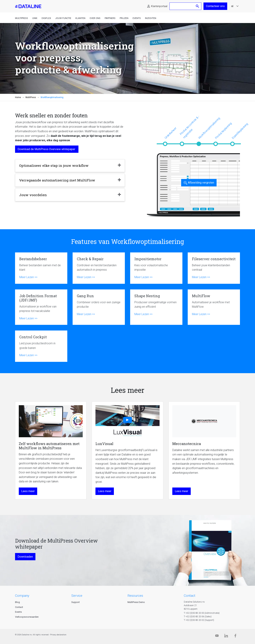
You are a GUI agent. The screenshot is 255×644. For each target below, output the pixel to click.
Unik (35, 18)
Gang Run (99, 307)
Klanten (80, 18)
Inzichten (151, 18)
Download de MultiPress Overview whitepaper (47, 149)
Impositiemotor (156, 268)
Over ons (95, 18)
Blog (17, 602)
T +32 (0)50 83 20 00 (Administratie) (202, 613)
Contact (19, 607)
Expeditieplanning (240, 131)
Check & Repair (99, 268)
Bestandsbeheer (41, 268)
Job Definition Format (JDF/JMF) (41, 307)
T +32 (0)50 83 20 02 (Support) (199, 620)
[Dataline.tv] (217, 636)
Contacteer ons (215, 6)
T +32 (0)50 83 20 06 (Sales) (198, 616)
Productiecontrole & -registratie (190, 127)
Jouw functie (63, 18)
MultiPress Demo (136, 602)
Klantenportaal (159, 6)
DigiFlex (46, 18)
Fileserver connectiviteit (214, 268)
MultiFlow (214, 307)
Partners (110, 18)
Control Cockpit (41, 346)
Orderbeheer (171, 133)
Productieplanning (223, 131)
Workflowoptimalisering (209, 128)
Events (137, 18)
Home (18, 97)
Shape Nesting (156, 307)
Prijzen (124, 18)
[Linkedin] (226, 636)
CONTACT (190, 596)
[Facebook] (235, 636)
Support (76, 602)
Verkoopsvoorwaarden (27, 617)
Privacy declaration (58, 635)
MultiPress (22, 18)
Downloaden (25, 557)
